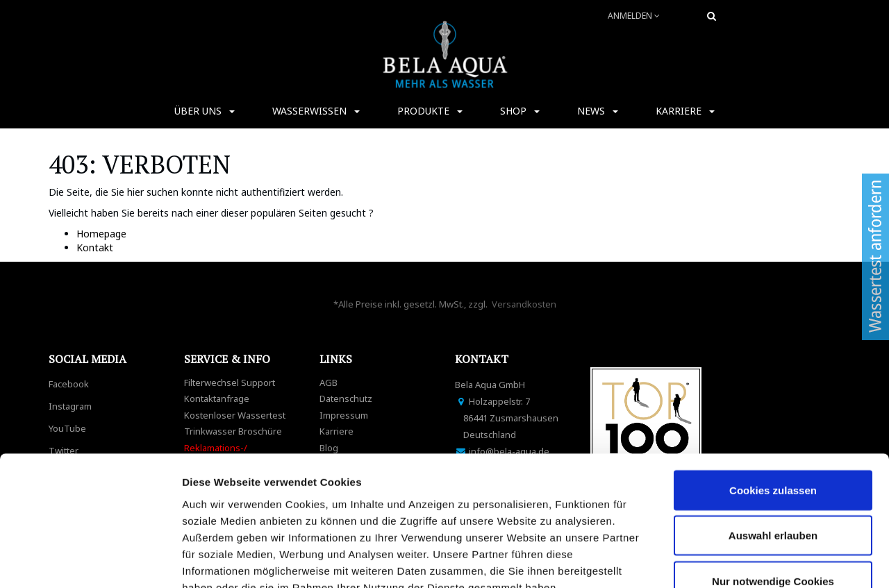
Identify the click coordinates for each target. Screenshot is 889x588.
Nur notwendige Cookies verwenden (773, 488)
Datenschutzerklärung (242, 503)
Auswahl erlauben (773, 435)
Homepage (101, 234)
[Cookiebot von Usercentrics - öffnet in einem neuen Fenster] (90, 561)
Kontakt (95, 247)
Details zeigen (739, 561)
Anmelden (634, 16)
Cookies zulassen (773, 389)
